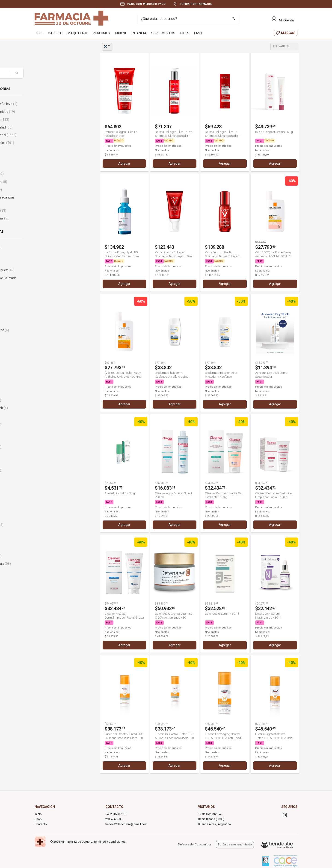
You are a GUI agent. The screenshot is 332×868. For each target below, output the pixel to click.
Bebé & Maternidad (57, 112)
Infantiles (49, 166)
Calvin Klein (51, 525)
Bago (46, 385)
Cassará (48, 587)
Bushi (46, 486)
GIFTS (185, 33)
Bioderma (50, 447)
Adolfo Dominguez (57, 270)
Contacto (41, 824)
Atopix (47, 346)
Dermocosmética (56, 143)
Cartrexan (49, 571)
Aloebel (47, 307)
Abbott (48, 254)
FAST (198, 33)
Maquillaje (51, 174)
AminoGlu (49, 315)
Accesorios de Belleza (58, 104)
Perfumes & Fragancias (54, 200)
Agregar (124, 163)
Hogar (46, 158)
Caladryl (48, 517)
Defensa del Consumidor (195, 844)
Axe (46, 377)
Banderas (50, 400)
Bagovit (48, 392)
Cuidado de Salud (56, 127)
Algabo (48, 299)
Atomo (47, 338)
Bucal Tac (50, 470)
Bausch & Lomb (53, 408)
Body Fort (49, 455)
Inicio (38, 814)
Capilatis (49, 540)
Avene (48, 361)
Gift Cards (49, 151)
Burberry (49, 478)
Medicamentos (53, 182)
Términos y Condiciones (110, 842)
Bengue (48, 431)
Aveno (48, 369)
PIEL (40, 33)
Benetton (50, 424)
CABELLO (55, 33)
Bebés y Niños (54, 120)
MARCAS (288, 33)
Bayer (46, 416)
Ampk (46, 322)
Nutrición (50, 190)
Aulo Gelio (49, 354)
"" (107, 47)
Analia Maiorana (54, 330)
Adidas (47, 262)
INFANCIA (139, 33)
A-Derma (50, 247)
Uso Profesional (53, 218)
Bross (46, 462)
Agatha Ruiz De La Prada (55, 281)
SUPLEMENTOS (163, 33)
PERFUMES (102, 33)
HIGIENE (121, 33)
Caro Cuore (50, 556)
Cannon (48, 532)
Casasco (48, 579)
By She (48, 509)
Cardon (47, 548)
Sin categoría (52, 210)
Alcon (46, 291)
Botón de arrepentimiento (235, 844)
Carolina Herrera (55, 564)
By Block (48, 494)
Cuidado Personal (58, 135)
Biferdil (48, 439)
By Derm (49, 501)
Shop (38, 819)
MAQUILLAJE (78, 33)
